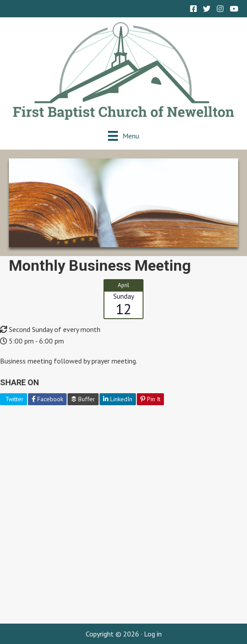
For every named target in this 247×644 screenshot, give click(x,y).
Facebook (47, 399)
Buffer (83, 399)
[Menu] (123, 136)
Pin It (150, 399)
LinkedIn (118, 399)
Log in (153, 634)
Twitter (14, 399)
